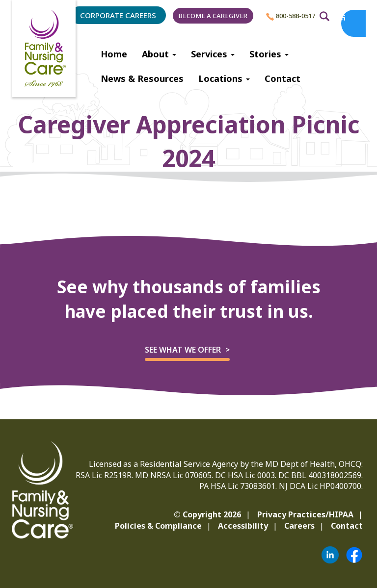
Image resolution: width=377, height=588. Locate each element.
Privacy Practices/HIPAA (305, 514)
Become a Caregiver (213, 16)
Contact (283, 78)
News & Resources (142, 78)
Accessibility (243, 526)
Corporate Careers (118, 15)
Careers (299, 526)
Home (114, 54)
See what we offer (183, 350)
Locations (224, 78)
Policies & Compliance (158, 526)
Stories (269, 54)
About (159, 54)
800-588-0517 (291, 16)
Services (213, 54)
